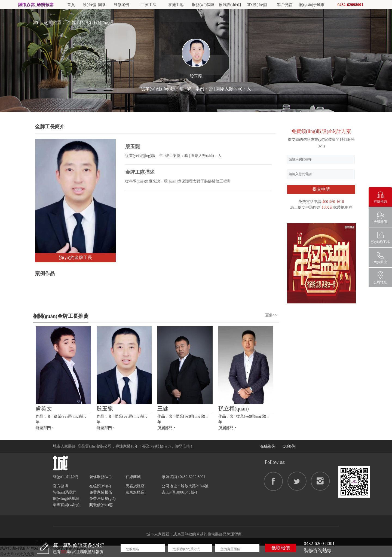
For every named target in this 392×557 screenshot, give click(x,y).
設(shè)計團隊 (94, 5)
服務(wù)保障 (203, 5)
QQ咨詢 (289, 446)
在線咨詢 (268, 446)
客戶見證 (285, 5)
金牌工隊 (76, 22)
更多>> (271, 315)
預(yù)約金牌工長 (76, 258)
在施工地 (176, 5)
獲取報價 (281, 548)
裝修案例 (121, 5)
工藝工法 (149, 5)
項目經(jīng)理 (100, 22)
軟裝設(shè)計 (230, 5)
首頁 (71, 5)
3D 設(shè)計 (258, 5)
